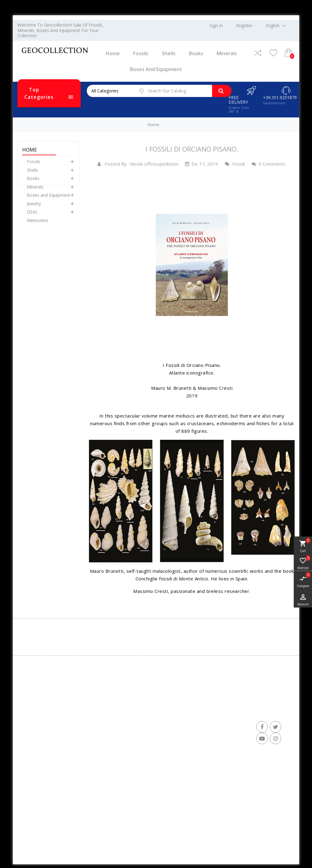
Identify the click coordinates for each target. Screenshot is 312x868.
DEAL (32, 216)
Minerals (227, 53)
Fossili (235, 164)
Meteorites (38, 225)
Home (113, 53)
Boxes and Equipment (156, 69)
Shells (169, 53)
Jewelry (34, 208)
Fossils (141, 53)
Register (244, 26)
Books (196, 53)
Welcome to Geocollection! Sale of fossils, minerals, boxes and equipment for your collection (60, 30)
